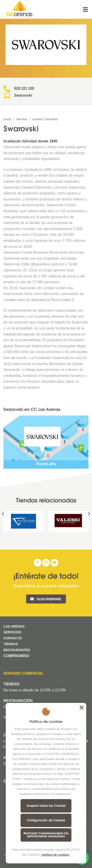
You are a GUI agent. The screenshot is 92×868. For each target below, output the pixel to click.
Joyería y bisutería (45, 120)
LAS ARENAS (14, 626)
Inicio (7, 120)
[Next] (89, 523)
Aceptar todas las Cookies (46, 806)
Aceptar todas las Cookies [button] (82, 708)
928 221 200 (24, 88)
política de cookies (55, 855)
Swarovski (23, 95)
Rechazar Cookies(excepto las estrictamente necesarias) (46, 835)
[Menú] (86, 9)
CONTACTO (13, 638)
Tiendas (22, 120)
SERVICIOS (12, 632)
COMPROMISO (17, 656)
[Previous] (3, 523)
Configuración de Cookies (46, 820)
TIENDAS (11, 644)
